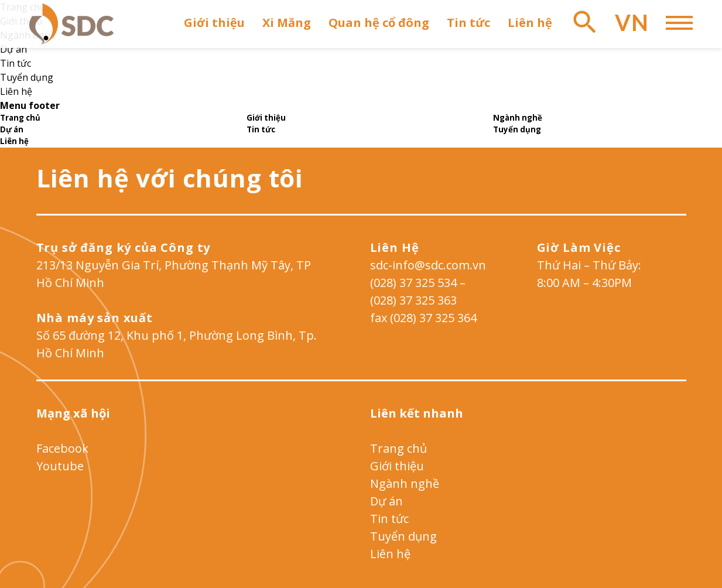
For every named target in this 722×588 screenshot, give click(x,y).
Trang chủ (398, 448)
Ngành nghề (405, 483)
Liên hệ (530, 23)
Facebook (62, 448)
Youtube (60, 466)
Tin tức (468, 23)
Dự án (13, 49)
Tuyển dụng (27, 77)
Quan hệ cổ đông (379, 23)
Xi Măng (287, 23)
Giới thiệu (214, 23)
